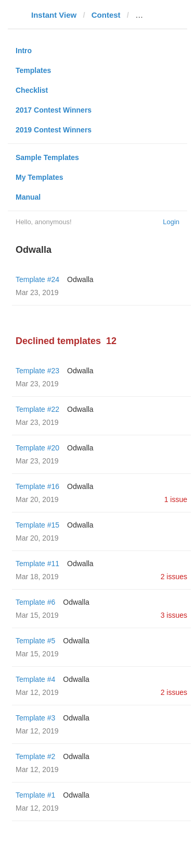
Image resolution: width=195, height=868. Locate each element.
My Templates (40, 177)
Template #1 (35, 795)
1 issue (176, 499)
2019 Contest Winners (54, 130)
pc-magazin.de (162, 15)
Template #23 (37, 371)
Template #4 (35, 679)
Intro (24, 51)
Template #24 (37, 279)
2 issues (174, 577)
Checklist (32, 90)
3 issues (174, 615)
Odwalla (80, 279)
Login (171, 222)
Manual (28, 197)
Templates (33, 70)
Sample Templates (47, 157)
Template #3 (35, 718)
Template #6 (35, 602)
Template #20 (37, 448)
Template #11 (37, 564)
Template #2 (35, 756)
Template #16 (37, 486)
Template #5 (35, 641)
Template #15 (37, 525)
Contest (106, 15)
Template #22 (37, 409)
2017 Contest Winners (54, 110)
